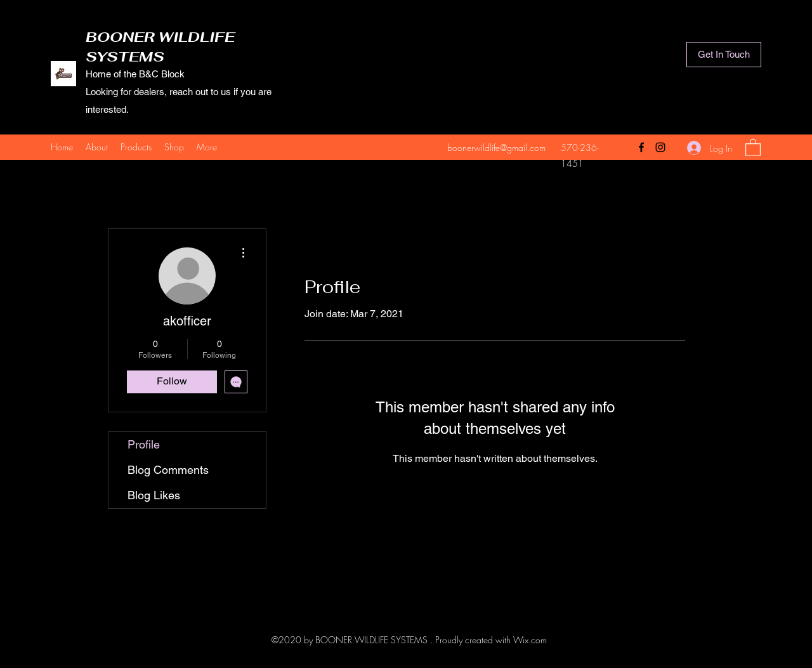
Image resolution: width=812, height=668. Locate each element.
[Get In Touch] (724, 55)
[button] (753, 147)
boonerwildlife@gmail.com (496, 147)
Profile (144, 444)
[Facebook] (641, 147)
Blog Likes (154, 495)
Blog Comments (168, 470)
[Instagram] (660, 147)
